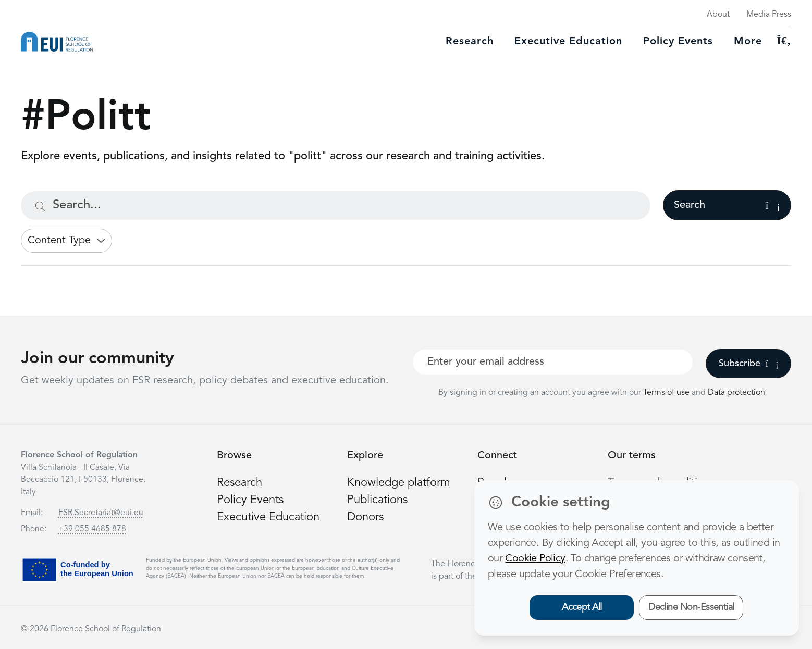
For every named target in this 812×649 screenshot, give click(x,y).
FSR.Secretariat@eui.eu (101, 513)
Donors (365, 517)
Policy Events (678, 42)
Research (470, 42)
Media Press (769, 15)
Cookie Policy (535, 559)
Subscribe (749, 364)
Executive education (568, 42)
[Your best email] (553, 362)
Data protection (736, 393)
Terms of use (667, 393)
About (718, 15)
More (748, 42)
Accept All (582, 607)
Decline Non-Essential (691, 607)
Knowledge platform (399, 483)
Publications (377, 500)
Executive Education (268, 517)
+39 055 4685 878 (92, 529)
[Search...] (336, 205)
